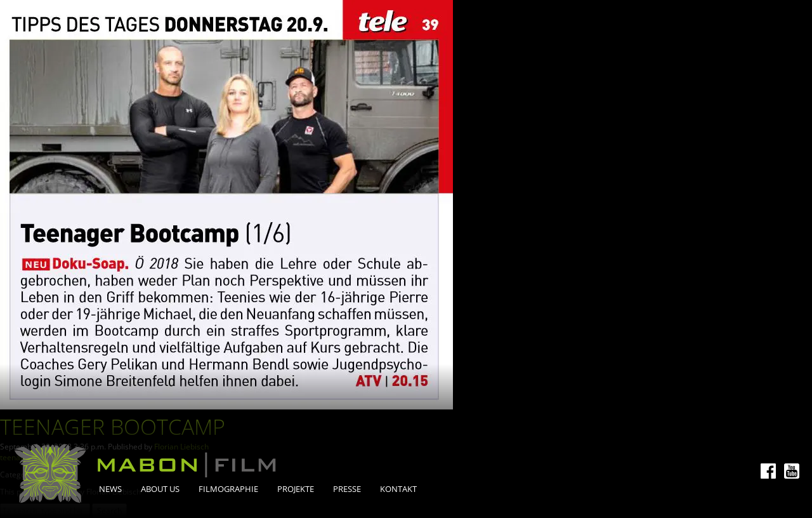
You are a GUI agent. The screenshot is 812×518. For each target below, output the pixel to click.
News (110, 489)
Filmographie (228, 489)
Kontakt (398, 489)
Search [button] (109, 511)
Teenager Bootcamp (113, 427)
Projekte (296, 489)
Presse (347, 489)
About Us (160, 489)
